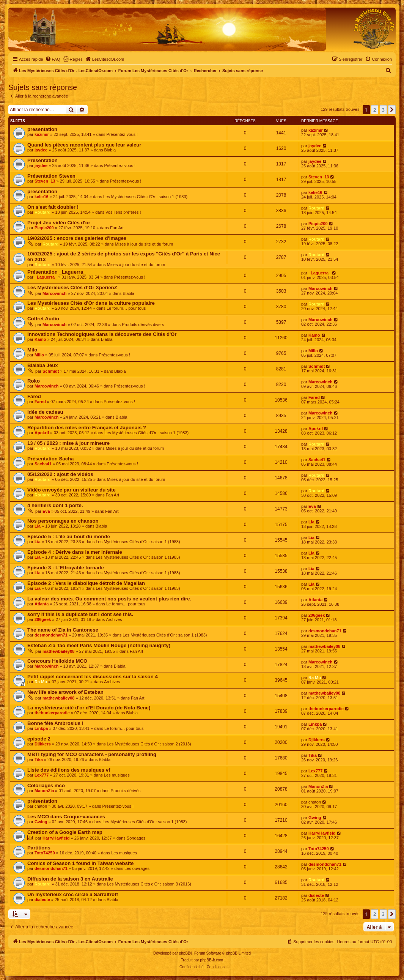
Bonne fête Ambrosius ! (55, 723)
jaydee (41, 150)
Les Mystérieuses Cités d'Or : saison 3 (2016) (149, 884)
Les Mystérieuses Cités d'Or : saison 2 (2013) (149, 744)
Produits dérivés (126, 791)
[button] (392, 110)
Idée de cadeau (45, 412)
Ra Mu (41, 682)
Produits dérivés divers (143, 325)
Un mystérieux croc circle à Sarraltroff (73, 894)
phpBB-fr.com (212, 960)
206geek (43, 619)
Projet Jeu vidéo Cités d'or (59, 223)
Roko (34, 381)
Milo (32, 350)
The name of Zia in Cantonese (63, 630)
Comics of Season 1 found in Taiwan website (80, 863)
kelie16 (42, 197)
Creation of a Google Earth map (65, 832)
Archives (114, 619)
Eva (46, 511)
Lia (38, 526)
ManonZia (44, 791)
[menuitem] (53, 59)
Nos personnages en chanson (63, 521)
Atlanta (42, 604)
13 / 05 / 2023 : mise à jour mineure (68, 443)
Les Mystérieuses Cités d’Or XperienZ (72, 288)
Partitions (39, 848)
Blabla (110, 150)
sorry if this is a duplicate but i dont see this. (80, 614)
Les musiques (117, 775)
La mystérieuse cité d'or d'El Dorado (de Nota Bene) (89, 708)
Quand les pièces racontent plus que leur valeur (84, 145)
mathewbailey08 (58, 651)
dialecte (42, 900)
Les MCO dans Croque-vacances (66, 817)
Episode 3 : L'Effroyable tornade (66, 568)
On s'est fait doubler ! (53, 207)
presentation (42, 129)
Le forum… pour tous (126, 308)
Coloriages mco (46, 785)
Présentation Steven (51, 176)
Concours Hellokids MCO (57, 661)
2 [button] (375, 110)
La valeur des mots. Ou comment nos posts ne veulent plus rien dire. (109, 599)
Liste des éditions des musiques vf (69, 770)
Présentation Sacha (50, 459)
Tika (39, 759)
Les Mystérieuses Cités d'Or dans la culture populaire (91, 303)
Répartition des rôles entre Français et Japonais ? (87, 428)
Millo (39, 355)
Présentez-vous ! (122, 134)
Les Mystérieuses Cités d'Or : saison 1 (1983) (145, 197)
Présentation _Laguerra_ (57, 272)
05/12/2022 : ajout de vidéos (60, 474)
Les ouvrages (137, 868)
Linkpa (41, 728)
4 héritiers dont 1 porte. (55, 505)
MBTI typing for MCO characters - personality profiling (92, 754)
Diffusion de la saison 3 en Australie (70, 879)
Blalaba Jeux (43, 365)
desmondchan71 (51, 635)
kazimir (42, 134)
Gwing (41, 822)
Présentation (42, 160)
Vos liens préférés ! (123, 212)
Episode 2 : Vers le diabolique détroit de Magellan (86, 583)
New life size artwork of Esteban (65, 692)
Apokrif (42, 433)
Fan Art (117, 228)
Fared (34, 396)
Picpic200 (44, 228)
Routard (42, 212)
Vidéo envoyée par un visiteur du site (72, 490)
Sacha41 (43, 464)
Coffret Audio (43, 319)
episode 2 (39, 739)
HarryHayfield (56, 838)
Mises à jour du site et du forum (144, 244)
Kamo (40, 339)
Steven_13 (45, 181)
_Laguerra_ (46, 277)
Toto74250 (45, 853)
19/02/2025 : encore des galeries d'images (77, 238)
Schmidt (51, 371)
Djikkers (43, 744)
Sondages (136, 838)
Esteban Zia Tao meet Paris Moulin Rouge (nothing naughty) (99, 645)
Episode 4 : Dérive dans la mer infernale (75, 552)
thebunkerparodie (52, 713)
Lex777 (42, 775)
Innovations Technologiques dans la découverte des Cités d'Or (102, 334)
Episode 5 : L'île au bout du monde (69, 536)
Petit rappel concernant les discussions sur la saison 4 (93, 677)
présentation (42, 801)
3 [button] (383, 110)
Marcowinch (55, 293)
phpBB (185, 953)
